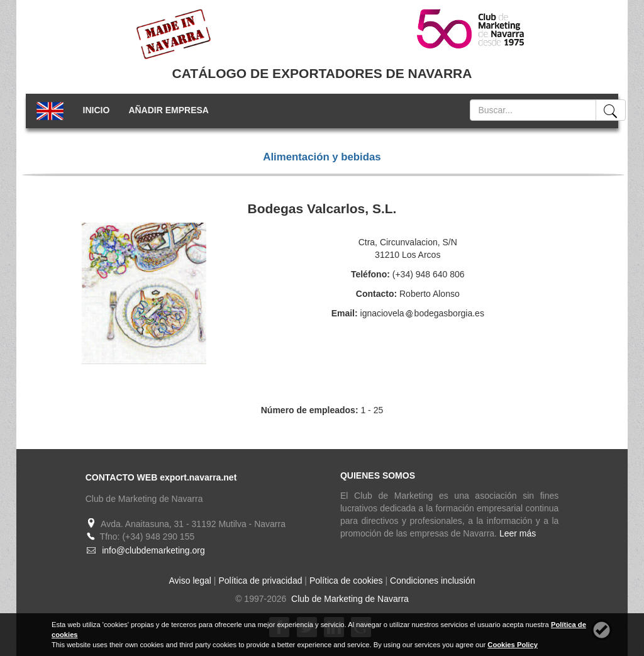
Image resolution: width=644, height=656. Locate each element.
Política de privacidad (260, 581)
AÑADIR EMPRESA (169, 110)
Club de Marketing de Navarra (349, 599)
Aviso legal (190, 581)
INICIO (97, 110)
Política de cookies (346, 581)
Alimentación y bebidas (322, 157)
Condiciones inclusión (432, 581)
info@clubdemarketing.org (153, 550)
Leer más (518, 533)
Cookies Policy (513, 645)
